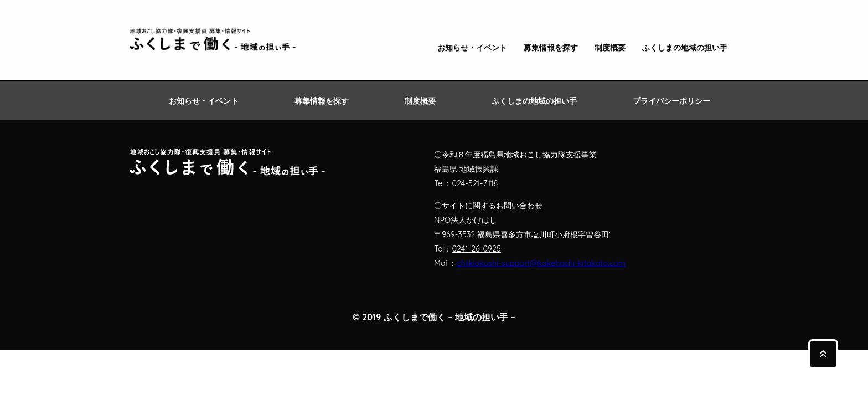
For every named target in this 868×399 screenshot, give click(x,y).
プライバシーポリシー (671, 101)
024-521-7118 (475, 183)
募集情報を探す (551, 48)
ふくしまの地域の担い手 (685, 48)
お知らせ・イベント (472, 48)
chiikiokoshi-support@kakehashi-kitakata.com (541, 263)
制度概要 (610, 48)
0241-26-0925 (476, 249)
